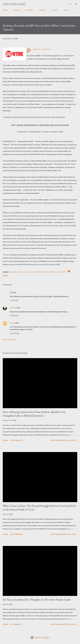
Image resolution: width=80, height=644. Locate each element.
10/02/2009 (14, 333)
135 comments (16, 534)
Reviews (16, 10)
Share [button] (5, 276)
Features (43, 10)
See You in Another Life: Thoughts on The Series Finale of (37, 600)
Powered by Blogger (40, 637)
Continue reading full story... (64, 440)
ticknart (13, 308)
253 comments (16, 440)
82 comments (16, 624)
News (41, 272)
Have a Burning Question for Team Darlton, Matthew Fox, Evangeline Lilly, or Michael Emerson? (34, 414)
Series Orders (50, 272)
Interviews (29, 10)
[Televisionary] (14, 4)
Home (5, 10)
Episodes (13, 272)
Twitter (55, 10)
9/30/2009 (14, 300)
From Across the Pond (28, 272)
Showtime (61, 272)
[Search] (70, 4)
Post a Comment (9, 339)
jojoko (12, 323)
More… (66, 10)
